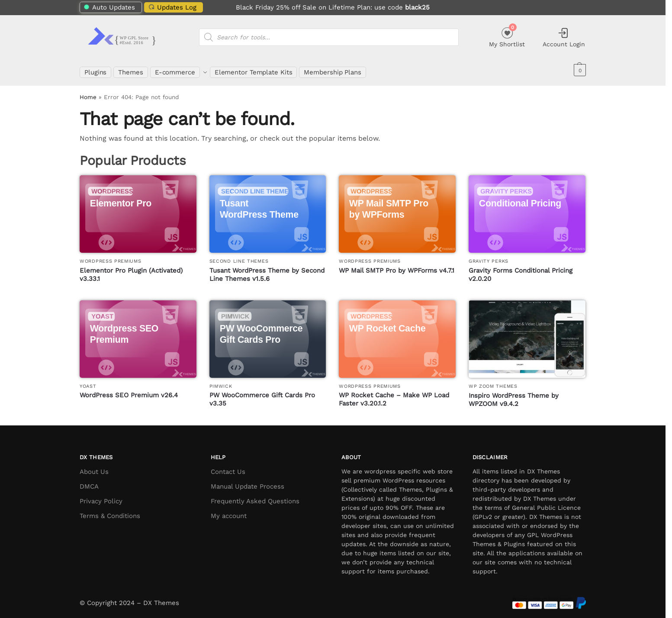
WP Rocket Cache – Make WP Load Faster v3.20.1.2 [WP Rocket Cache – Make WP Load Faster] (394, 395)
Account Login (564, 37)
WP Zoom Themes (493, 381)
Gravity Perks (489, 256)
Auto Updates (110, 7)
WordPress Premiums (111, 256)
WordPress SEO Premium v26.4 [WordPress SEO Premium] (129, 390)
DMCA (89, 481)
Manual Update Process (248, 481)
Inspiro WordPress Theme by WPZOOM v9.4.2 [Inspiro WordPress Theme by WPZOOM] (514, 395)
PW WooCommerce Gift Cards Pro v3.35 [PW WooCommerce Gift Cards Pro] (262, 395)
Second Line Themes (239, 256)
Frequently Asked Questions (255, 496)
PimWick (221, 381)
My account (229, 511)
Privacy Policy (101, 496)
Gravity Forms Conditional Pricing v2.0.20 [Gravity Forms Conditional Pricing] (521, 270)
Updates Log (171, 7)
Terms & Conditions (110, 511)
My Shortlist (507, 36)
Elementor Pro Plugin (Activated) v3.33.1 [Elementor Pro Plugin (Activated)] (131, 270)
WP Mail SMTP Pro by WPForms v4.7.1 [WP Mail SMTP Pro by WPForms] (397, 265)
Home (88, 92)
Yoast (88, 381)
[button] (579, 70)
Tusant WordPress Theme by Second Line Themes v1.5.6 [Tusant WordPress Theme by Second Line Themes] (267, 270)
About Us (94, 467)
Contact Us (228, 467)
